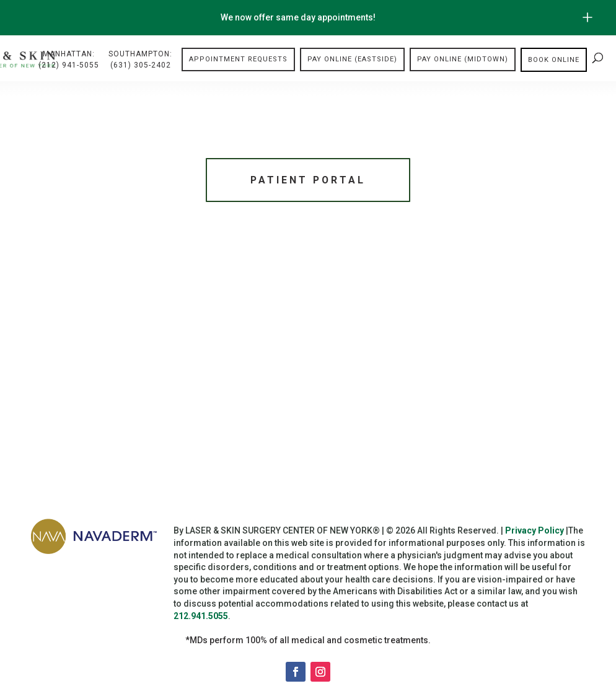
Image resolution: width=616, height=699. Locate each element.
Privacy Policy (535, 533)
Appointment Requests (238, 60)
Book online (554, 60)
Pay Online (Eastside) (352, 60)
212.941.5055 (201, 618)
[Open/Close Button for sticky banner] (587, 17)
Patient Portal (308, 181)
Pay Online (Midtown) (463, 60)
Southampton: (140, 61)
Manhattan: (69, 61)
